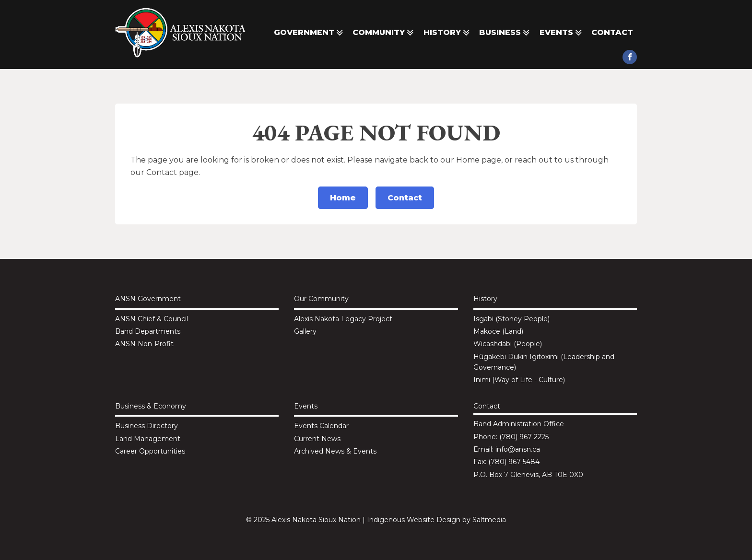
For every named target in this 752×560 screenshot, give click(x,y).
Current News (317, 439)
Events (562, 33)
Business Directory (147, 426)
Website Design (434, 520)
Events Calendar (321, 426)
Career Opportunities (150, 451)
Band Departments (148, 331)
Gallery (305, 331)
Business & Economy (151, 406)
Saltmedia (489, 520)
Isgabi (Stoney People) (511, 319)
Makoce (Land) (498, 331)
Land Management (148, 439)
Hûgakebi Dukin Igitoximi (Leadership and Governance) (544, 362)
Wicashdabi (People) (508, 344)
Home (343, 198)
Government (309, 33)
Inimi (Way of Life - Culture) (519, 380)
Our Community (321, 299)
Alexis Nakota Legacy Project (343, 319)
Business (505, 33)
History (447, 33)
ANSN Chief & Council (152, 319)
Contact (612, 32)
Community (384, 33)
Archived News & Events (335, 451)
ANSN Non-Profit (144, 344)
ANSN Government (148, 299)
